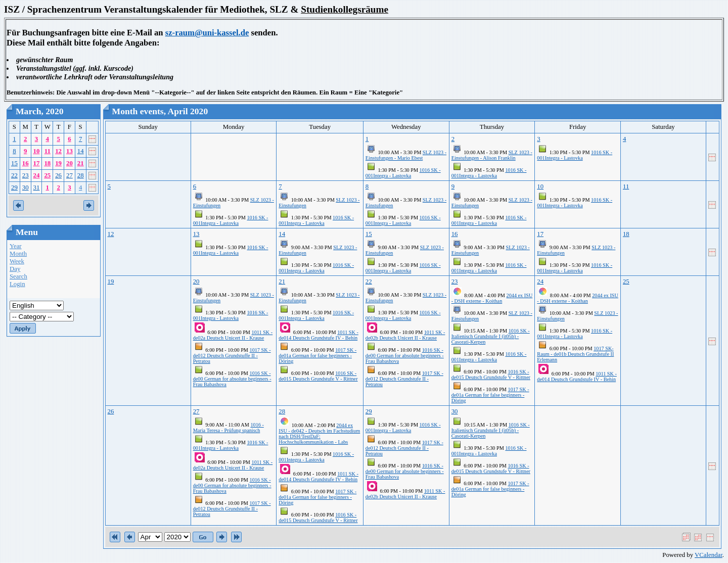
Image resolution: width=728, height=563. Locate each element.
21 (81, 163)
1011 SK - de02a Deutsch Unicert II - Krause (233, 335)
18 (47, 163)
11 (48, 151)
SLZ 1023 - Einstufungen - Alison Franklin (492, 155)
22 (14, 175)
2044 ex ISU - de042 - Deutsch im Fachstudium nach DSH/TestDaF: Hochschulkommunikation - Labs (319, 434)
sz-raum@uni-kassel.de (207, 33)
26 (58, 175)
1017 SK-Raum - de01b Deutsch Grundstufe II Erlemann (575, 354)
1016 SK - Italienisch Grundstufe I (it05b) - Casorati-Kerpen (491, 336)
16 (26, 163)
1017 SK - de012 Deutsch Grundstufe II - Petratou (404, 379)
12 (58, 151)
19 (58, 163)
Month (18, 254)
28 (81, 175)
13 (70, 151)
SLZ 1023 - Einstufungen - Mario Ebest (406, 155)
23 (26, 175)
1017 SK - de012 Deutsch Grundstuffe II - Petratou (232, 356)
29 (14, 187)
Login (17, 284)
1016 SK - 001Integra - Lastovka (403, 173)
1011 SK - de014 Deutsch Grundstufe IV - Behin (318, 335)
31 (37, 187)
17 (37, 163)
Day (15, 269)
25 (47, 175)
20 (70, 163)
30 (26, 187)
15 (14, 163)
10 (37, 151)
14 (81, 151)
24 (37, 175)
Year (16, 246)
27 (70, 175)
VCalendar (709, 555)
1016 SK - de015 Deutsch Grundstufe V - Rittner (318, 376)
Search (18, 276)
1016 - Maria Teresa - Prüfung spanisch (229, 428)
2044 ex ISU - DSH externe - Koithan (492, 298)
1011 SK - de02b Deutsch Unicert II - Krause (405, 335)
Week (17, 261)
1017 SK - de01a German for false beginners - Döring (317, 356)
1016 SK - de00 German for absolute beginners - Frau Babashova (232, 379)
